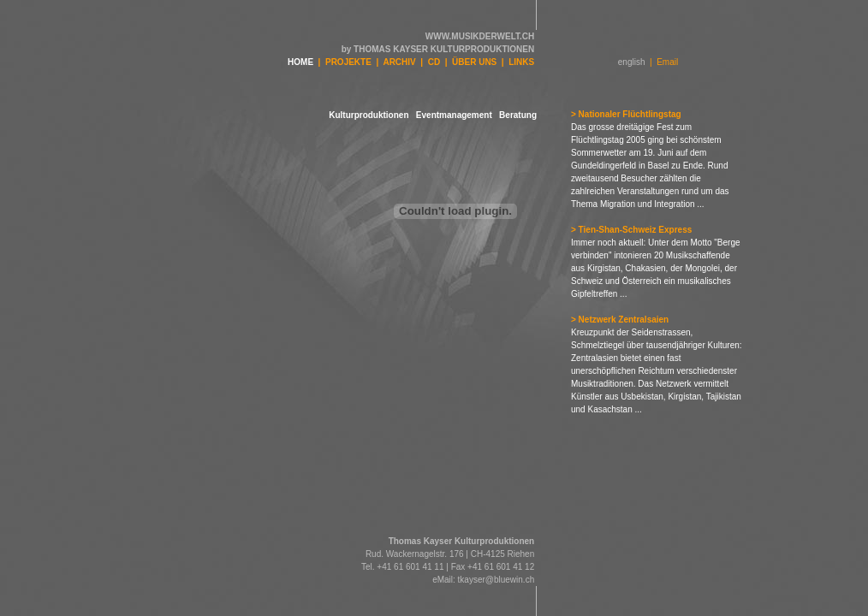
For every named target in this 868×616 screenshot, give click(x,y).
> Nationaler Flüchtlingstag (626, 114)
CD (434, 62)
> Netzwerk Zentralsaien (620, 320)
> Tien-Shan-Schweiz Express (631, 230)
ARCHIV (399, 62)
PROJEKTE (348, 62)
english (632, 62)
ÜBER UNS (474, 62)
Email (667, 62)
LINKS (521, 62)
